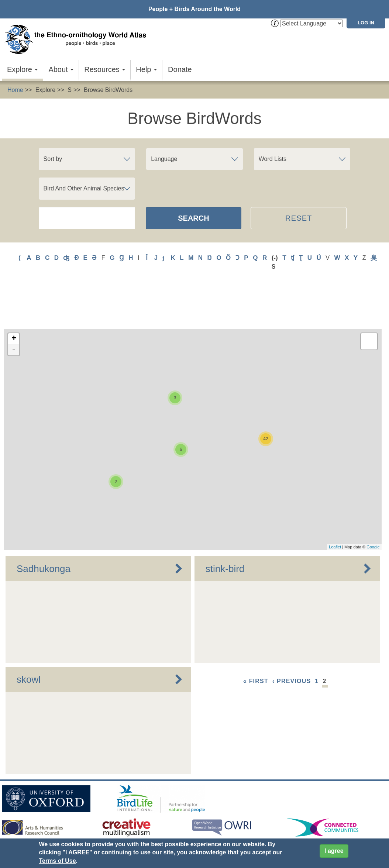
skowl (29, 643)
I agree (334, 851)
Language (164, 159)
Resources (105, 69)
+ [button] (14, 302)
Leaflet (335, 510)
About (61, 69)
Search (193, 218)
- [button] (14, 313)
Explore (22, 69)
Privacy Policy (168, 824)
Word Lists (273, 159)
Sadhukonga (44, 532)
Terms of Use (57, 861)
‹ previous (292, 645)
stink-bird (225, 532)
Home (15, 90)
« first (256, 645)
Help (146, 69)
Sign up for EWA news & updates (46, 811)
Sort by (53, 159)
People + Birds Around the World (194, 9)
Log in (366, 23)
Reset (299, 218)
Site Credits (237, 824)
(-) (275, 258)
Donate (180, 69)
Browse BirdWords (108, 90)
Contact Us (134, 811)
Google (373, 510)
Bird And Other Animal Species (84, 188)
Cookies (204, 824)
